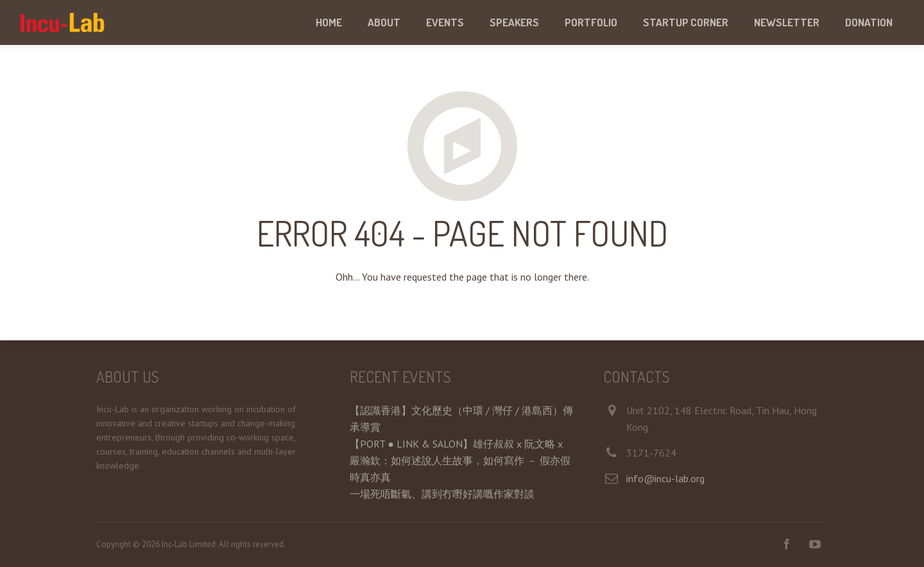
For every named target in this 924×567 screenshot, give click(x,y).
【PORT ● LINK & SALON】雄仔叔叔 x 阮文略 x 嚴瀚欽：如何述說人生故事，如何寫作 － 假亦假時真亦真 (460, 460)
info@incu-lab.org (665, 478)
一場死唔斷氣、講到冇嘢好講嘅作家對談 (442, 494)
